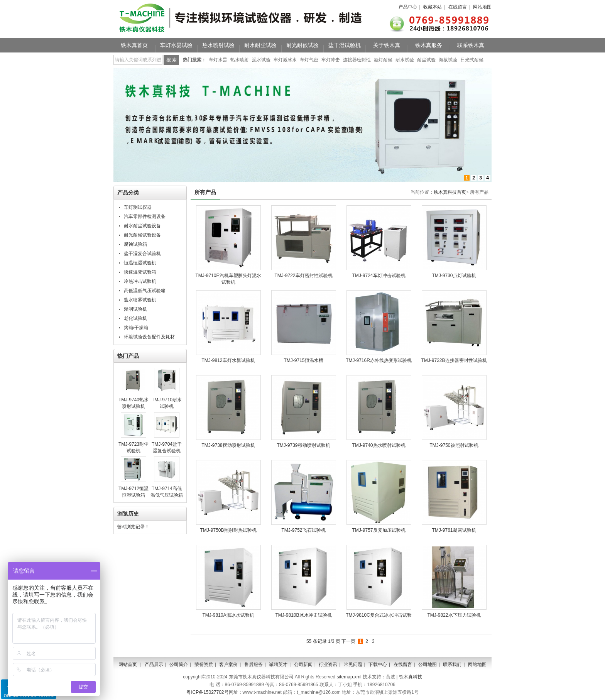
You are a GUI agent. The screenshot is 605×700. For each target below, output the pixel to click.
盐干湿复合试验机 (142, 254)
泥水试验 (261, 60)
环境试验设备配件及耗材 (149, 337)
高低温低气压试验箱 (145, 291)
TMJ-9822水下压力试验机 (454, 615)
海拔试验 (448, 60)
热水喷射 (240, 60)
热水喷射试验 (218, 45)
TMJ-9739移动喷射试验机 (303, 445)
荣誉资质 (204, 664)
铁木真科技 (411, 677)
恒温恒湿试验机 (140, 263)
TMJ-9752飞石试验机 (303, 530)
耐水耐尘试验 (260, 45)
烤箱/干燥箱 (136, 328)
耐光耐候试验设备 (142, 235)
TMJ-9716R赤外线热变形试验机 (379, 360)
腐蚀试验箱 (135, 244)
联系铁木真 (471, 45)
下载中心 (378, 664)
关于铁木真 (387, 45)
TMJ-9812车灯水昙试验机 (228, 360)
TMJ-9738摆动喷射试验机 (228, 445)
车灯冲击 (331, 60)
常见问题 (353, 664)
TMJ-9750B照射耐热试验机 (228, 530)
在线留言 (458, 7)
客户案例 (228, 664)
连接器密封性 (357, 60)
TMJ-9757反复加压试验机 (379, 530)
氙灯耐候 (383, 60)
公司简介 (179, 664)
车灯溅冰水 (285, 60)
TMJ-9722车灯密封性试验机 (303, 276)
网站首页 (128, 664)
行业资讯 (328, 664)
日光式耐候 (472, 60)
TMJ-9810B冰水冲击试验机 (303, 615)
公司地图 (428, 664)
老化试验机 (135, 318)
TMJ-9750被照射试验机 (454, 445)
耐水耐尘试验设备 (142, 226)
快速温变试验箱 (140, 272)
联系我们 (452, 664)
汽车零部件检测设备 (145, 216)
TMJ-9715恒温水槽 (303, 360)
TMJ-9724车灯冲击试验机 (379, 276)
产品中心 (408, 7)
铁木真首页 (134, 45)
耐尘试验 (426, 60)
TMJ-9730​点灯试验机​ (454, 276)
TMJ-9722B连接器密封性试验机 (454, 360)
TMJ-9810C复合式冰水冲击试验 (379, 615)
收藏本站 (433, 7)
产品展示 (154, 664)
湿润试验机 (135, 309)
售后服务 (253, 664)
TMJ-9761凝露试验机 (454, 530)
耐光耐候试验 (302, 45)
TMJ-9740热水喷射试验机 (379, 445)
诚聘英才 (278, 664)
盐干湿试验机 (345, 45)
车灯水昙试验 (176, 45)
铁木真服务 (429, 45)
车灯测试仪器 (138, 207)
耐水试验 (405, 60)
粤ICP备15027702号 (207, 692)
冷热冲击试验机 (140, 281)
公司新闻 (303, 664)
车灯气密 (309, 60)
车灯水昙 (218, 60)
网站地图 (482, 7)
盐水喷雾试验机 (140, 300)
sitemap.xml (349, 677)
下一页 (348, 641)
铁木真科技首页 (450, 192)
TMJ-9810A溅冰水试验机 (228, 615)
